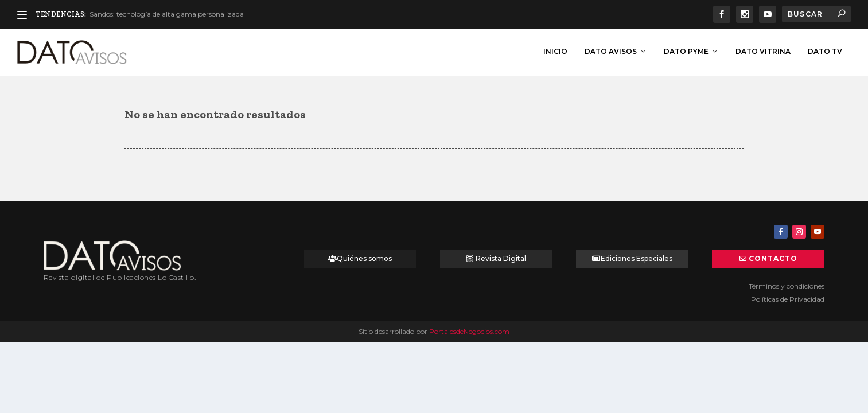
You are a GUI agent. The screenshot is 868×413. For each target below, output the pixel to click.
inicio (555, 50)
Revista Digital (501, 257)
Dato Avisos (611, 50)
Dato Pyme (686, 50)
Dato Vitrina (763, 50)
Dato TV (825, 50)
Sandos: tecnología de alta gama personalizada (167, 14)
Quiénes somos (364, 257)
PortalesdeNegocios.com (469, 330)
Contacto (773, 257)
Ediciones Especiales (637, 257)
